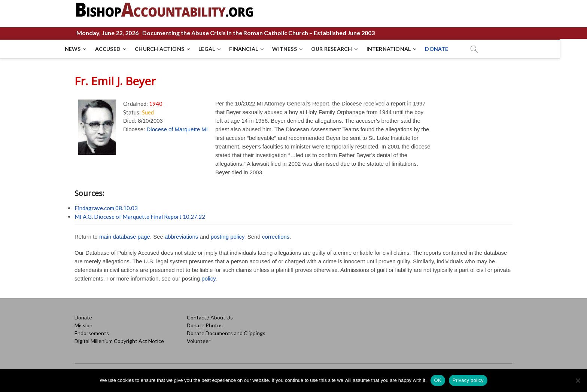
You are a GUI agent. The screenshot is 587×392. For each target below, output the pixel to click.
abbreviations (181, 237)
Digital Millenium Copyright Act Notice (119, 341)
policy (208, 278)
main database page (125, 237)
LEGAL (220, 49)
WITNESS (298, 49)
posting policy (228, 237)
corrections (276, 237)
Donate (83, 317)
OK (438, 380)
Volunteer (199, 341)
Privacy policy (468, 380)
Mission (83, 325)
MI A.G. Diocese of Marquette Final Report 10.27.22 (140, 217)
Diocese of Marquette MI (177, 129)
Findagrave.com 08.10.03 (106, 208)
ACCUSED (121, 49)
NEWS (86, 49)
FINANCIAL (257, 49)
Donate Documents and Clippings (226, 333)
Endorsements (92, 333)
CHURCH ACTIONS (173, 49)
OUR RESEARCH (345, 49)
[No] (578, 380)
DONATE (450, 49)
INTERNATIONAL (402, 49)
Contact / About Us (210, 317)
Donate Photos (205, 325)
